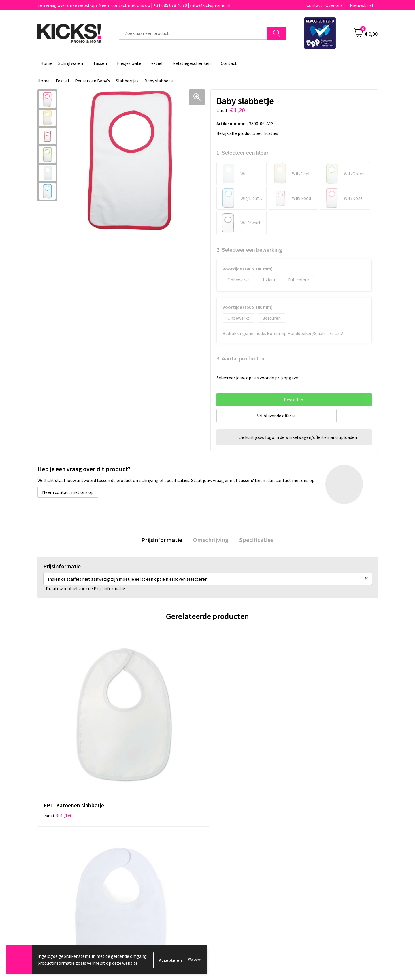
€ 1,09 (142, 729)
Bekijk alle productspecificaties (249, 133)
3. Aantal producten (240, 358)
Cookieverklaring (316, 839)
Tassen (100, 63)
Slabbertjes (127, 81)
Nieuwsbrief (362, 5)
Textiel (156, 63)
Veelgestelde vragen (150, 839)
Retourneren (227, 848)
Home (46, 63)
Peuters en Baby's (93, 81)
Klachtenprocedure (149, 857)
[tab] (164, 540)
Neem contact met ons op (68, 492)
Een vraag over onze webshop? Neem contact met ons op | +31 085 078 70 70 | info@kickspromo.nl (134, 5)
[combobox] (193, 33)
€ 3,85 (227, 729)
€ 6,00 (312, 729)
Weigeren (195, 960)
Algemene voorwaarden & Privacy (332, 830)
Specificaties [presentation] (254, 540)
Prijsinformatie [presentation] (164, 540)
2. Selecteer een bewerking (249, 250)
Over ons (334, 5)
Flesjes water (130, 63)
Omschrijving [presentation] (211, 540)
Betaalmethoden (232, 839)
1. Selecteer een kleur (243, 152)
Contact (314, 5)
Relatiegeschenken (192, 63)
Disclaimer (309, 848)
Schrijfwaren (71, 63)
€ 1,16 (57, 738)
